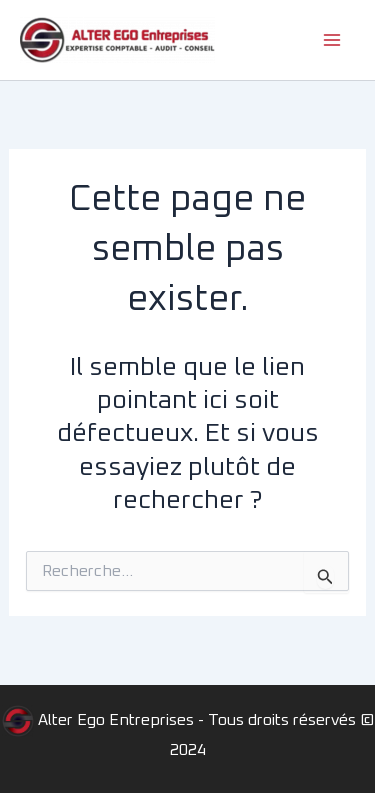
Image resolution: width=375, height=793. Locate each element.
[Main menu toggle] (333, 40)
